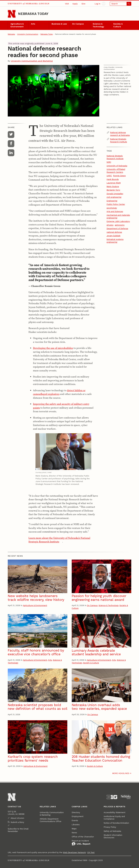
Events (75, 820)
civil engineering (114, 197)
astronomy (120, 225)
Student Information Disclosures (113, 836)
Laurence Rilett (114, 183)
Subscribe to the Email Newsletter (18, 830)
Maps (74, 829)
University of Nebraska (117, 166)
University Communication (28, 34)
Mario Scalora (113, 186)
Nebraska (11, 34)
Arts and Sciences (115, 211)
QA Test (91, 852)
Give (83, 4)
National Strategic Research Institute (119, 140)
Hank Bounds (113, 179)
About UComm (17, 818)
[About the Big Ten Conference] (112, 797)
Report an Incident (81, 843)
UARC (109, 176)
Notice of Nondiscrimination (116, 823)
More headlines (121, 773)
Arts (33, 24)
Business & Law (59, 24)
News (74, 833)
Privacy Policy (110, 827)
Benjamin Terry (113, 190)
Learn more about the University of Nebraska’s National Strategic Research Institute (59, 540)
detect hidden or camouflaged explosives (59, 392)
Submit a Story (17, 822)
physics (110, 225)
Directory (76, 812)
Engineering (112, 201)
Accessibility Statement (114, 812)
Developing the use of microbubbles (53, 348)
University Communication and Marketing (32, 61)
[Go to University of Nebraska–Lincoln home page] (12, 14)
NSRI (109, 162)
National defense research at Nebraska (120, 134)
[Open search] (120, 4)
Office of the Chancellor (83, 837)
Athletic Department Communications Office (51, 820)
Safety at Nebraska (112, 831)
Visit (67, 4)
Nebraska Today (33, 14)
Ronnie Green (119, 176)
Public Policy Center (116, 204)
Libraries (76, 825)
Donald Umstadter (115, 194)
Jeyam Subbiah (114, 236)
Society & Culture (118, 25)
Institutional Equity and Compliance (114, 818)
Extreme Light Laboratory (118, 221)
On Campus (78, 24)
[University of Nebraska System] (126, 797)
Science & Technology (98, 25)
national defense (114, 232)
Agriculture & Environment (17, 25)
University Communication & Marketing (52, 814)
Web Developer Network (74, 852)
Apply (75, 4)
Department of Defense (117, 229)
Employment (78, 816)
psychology (112, 208)
